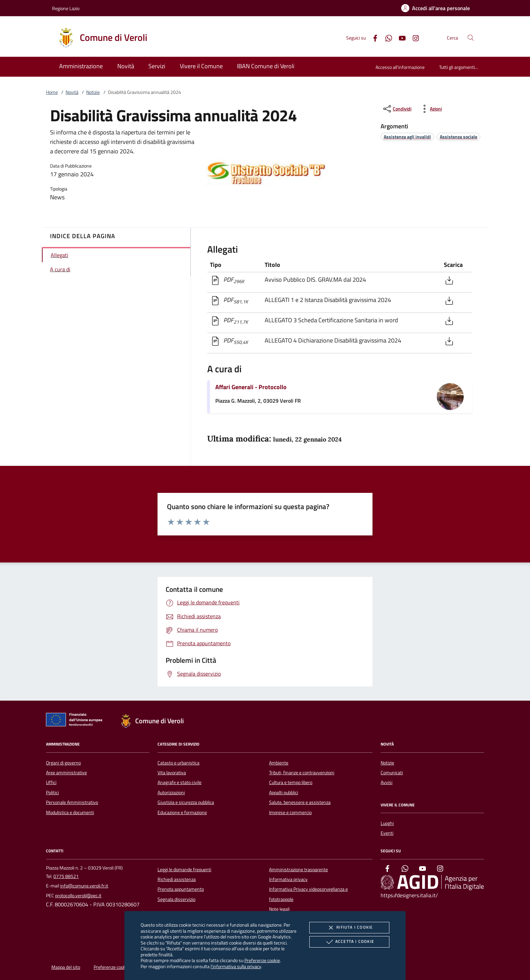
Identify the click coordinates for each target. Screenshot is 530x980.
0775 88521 (66, 876)
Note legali (279, 909)
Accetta (349, 942)
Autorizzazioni (171, 793)
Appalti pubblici (284, 793)
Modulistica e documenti (70, 812)
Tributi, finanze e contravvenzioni (302, 773)
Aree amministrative (66, 773)
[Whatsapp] (386, 37)
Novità (72, 92)
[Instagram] (413, 37)
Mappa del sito (66, 967)
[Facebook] (372, 37)
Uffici (51, 782)
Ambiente (279, 763)
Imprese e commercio (290, 812)
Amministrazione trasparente (298, 870)
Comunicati (392, 773)
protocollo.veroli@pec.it (78, 896)
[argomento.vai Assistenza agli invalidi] (407, 137)
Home (52, 92)
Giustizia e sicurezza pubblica (186, 802)
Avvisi (387, 782)
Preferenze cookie (262, 960)
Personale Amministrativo (72, 802)
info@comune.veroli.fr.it (84, 886)
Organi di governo (63, 763)
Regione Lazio (66, 8)
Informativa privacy (288, 879)
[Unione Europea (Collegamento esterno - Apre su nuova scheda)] (76, 721)
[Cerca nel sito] (471, 38)
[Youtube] (400, 37)
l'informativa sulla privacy (236, 966)
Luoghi (387, 823)
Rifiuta (349, 928)
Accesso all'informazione (400, 67)
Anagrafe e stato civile (179, 782)
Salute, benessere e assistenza (300, 802)
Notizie (93, 92)
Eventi (387, 833)
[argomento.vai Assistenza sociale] (459, 137)
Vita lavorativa (172, 773)
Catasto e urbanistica (178, 763)
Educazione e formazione (182, 812)
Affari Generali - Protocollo (251, 387)
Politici (52, 793)
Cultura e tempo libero (291, 782)
